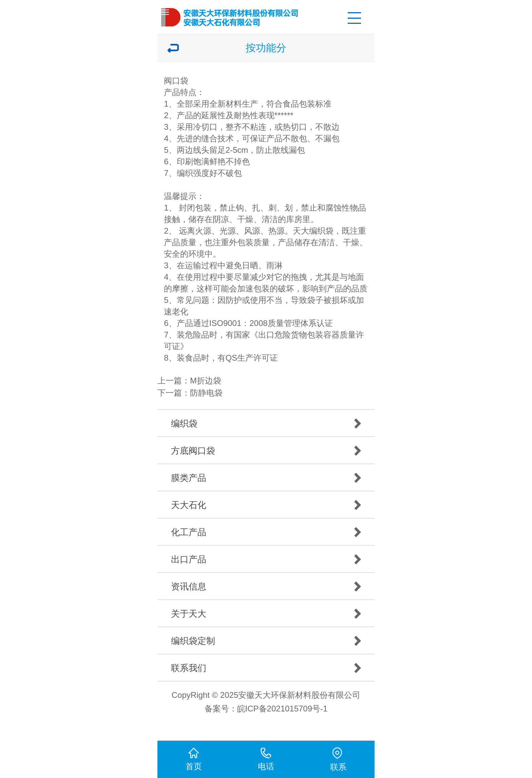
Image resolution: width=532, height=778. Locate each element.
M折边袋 (206, 381)
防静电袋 (206, 393)
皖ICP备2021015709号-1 (282, 709)
